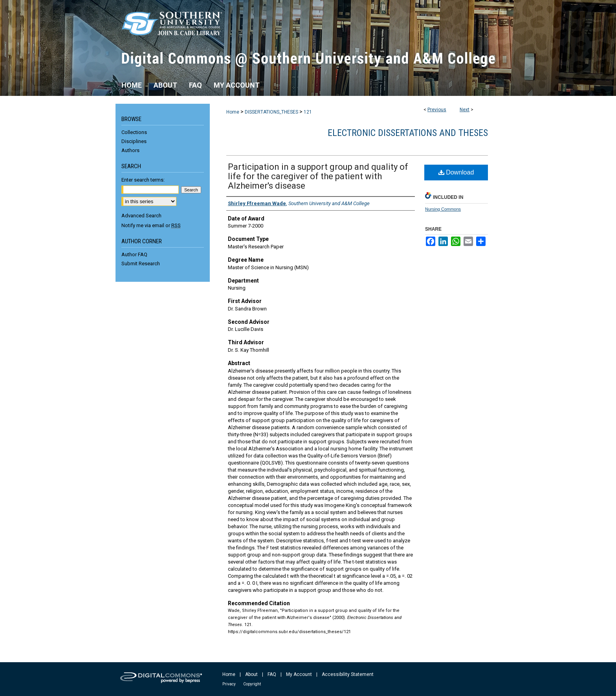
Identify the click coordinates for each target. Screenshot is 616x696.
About (251, 674)
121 (308, 112)
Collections (134, 132)
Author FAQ (134, 254)
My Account (299, 674)
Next (465, 110)
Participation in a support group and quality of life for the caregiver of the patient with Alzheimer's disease (318, 176)
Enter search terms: (143, 180)
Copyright (252, 684)
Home (233, 112)
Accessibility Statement (348, 674)
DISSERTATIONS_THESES (271, 112)
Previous (437, 110)
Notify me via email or (151, 225)
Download (456, 172)
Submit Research (141, 264)
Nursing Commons (443, 209)
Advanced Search (141, 216)
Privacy (229, 684)
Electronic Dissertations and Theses (408, 133)
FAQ (272, 674)
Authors (130, 150)
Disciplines (134, 141)
